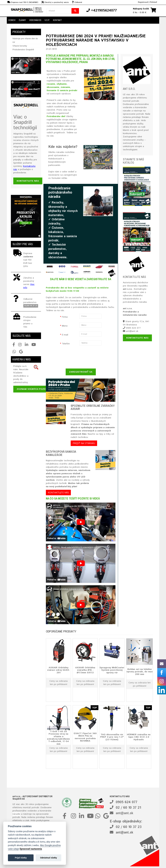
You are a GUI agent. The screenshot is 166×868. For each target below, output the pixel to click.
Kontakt (57, 20)
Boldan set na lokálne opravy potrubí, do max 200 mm (139, 672)
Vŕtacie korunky (20, 46)
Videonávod (35, 20)
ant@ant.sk (124, 813)
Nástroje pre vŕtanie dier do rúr (25, 40)
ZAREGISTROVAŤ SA (81, 372)
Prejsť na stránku (84, 443)
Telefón (66, 344)
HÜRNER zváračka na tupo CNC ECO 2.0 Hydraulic (139, 737)
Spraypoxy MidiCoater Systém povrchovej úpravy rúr (112, 670)
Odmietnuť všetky (49, 858)
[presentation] (77, 357)
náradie (16, 814)
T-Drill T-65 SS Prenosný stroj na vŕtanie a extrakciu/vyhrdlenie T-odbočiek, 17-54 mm (58, 738)
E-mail (65, 335)
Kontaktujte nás (28, 181)
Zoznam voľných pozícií (32, 389)
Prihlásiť (153, 2)
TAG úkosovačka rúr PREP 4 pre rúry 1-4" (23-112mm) (112, 737)
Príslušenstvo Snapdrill (23, 50)
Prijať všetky (21, 858)
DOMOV (12, 20)
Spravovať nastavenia (31, 849)
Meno (65, 326)
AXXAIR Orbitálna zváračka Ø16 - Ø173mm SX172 (85, 670)
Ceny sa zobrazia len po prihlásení (59, 683)
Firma (65, 317)
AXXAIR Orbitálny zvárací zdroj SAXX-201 (59, 670)
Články (22, 20)
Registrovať (143, 2)
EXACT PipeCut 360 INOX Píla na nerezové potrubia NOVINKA (85, 737)
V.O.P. (47, 20)
